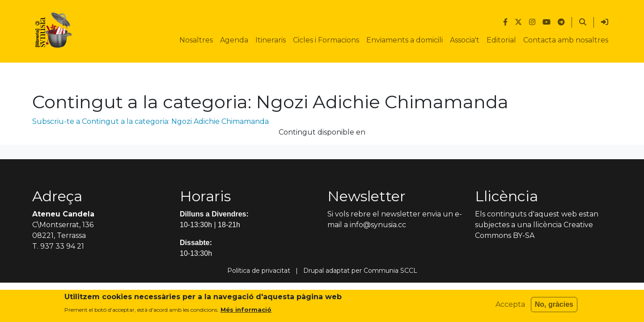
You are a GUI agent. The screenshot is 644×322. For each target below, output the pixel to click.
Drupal (314, 271)
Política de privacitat (259, 271)
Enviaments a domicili (405, 40)
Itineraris (271, 40)
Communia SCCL (390, 271)
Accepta (510, 307)
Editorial (501, 40)
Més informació (246, 312)
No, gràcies (554, 307)
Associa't (465, 40)
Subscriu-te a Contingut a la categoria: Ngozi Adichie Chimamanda (150, 121)
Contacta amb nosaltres (566, 40)
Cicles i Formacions (326, 40)
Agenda (234, 40)
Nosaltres (196, 40)
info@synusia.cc (378, 225)
